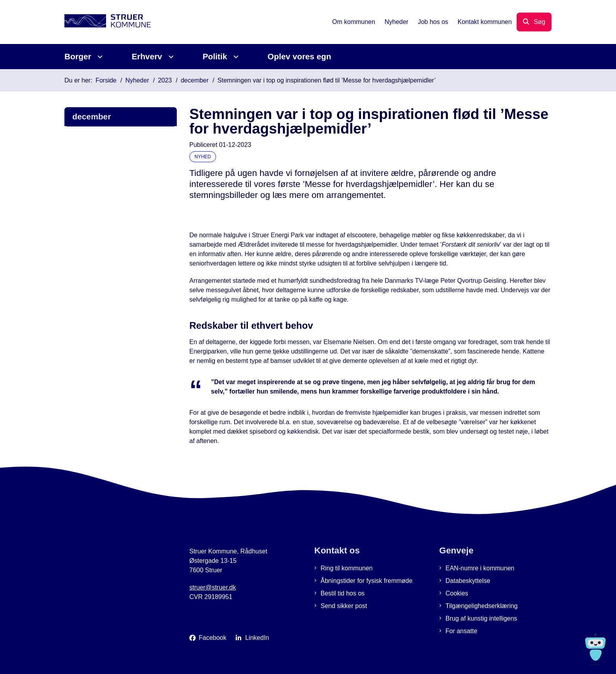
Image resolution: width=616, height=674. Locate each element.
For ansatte (461, 631)
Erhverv (147, 56)
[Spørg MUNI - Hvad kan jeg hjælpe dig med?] (595, 649)
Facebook (213, 638)
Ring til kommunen (347, 568)
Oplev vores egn (299, 56)
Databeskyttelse (468, 581)
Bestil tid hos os (343, 593)
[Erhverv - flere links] (170, 57)
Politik (215, 56)
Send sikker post (344, 606)
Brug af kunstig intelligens (481, 618)
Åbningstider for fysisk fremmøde (367, 581)
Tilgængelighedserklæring (482, 606)
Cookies (457, 593)
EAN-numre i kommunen (480, 568)
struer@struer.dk (213, 587)
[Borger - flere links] (99, 57)
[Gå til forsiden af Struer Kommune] (108, 22)
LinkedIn (257, 638)
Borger (78, 56)
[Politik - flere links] (235, 57)
